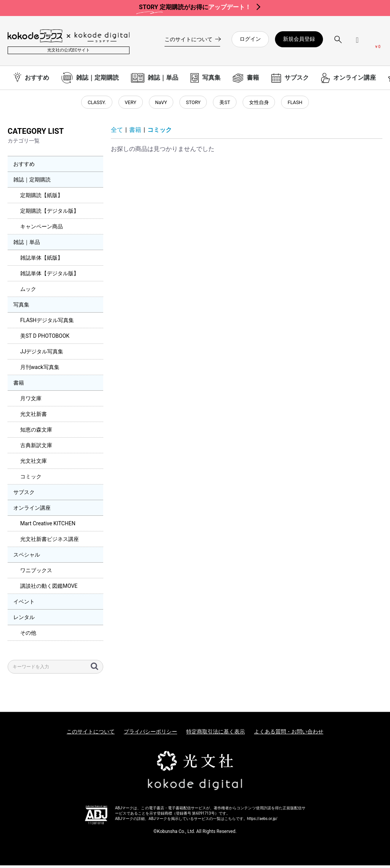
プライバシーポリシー (150, 735)
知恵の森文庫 (36, 433)
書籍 (19, 386)
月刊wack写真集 (40, 370)
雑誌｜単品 (27, 245)
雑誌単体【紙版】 (42, 261)
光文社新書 (34, 417)
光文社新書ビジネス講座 (50, 542)
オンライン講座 (32, 511)
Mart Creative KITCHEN (48, 526)
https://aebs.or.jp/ (262, 822)
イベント (24, 605)
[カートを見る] (377, 42)
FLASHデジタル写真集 (47, 323)
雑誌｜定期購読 (32, 183)
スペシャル (27, 558)
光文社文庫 (34, 464)
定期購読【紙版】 (42, 198)
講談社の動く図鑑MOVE (49, 589)
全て (117, 133)
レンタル (24, 620)
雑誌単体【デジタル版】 (50, 276)
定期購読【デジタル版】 (50, 214)
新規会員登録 (299, 39)
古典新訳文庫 (36, 448)
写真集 (21, 308)
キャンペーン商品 (42, 229)
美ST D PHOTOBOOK (45, 339)
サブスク (24, 495)
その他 (28, 636)
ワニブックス (36, 573)
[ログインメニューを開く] (357, 43)
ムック (28, 292)
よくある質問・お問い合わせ (289, 735)
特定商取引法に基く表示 (216, 735)
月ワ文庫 (31, 401)
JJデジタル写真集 (42, 355)
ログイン (250, 39)
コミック (31, 480)
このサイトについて (91, 735)
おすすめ (24, 167)
